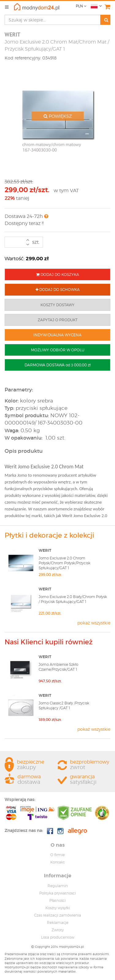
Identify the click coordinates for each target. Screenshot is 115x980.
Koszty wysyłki (58, 908)
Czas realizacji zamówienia (57, 915)
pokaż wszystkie (94, 623)
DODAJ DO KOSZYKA (58, 275)
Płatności (57, 900)
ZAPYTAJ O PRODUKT (58, 320)
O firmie (57, 855)
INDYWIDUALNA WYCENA (57, 335)
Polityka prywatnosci (57, 893)
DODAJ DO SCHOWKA (58, 290)
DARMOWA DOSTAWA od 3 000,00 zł (57, 365)
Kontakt (57, 862)
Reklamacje (58, 923)
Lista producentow (58, 937)
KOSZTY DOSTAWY (57, 305)
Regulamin (58, 886)
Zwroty (58, 930)
